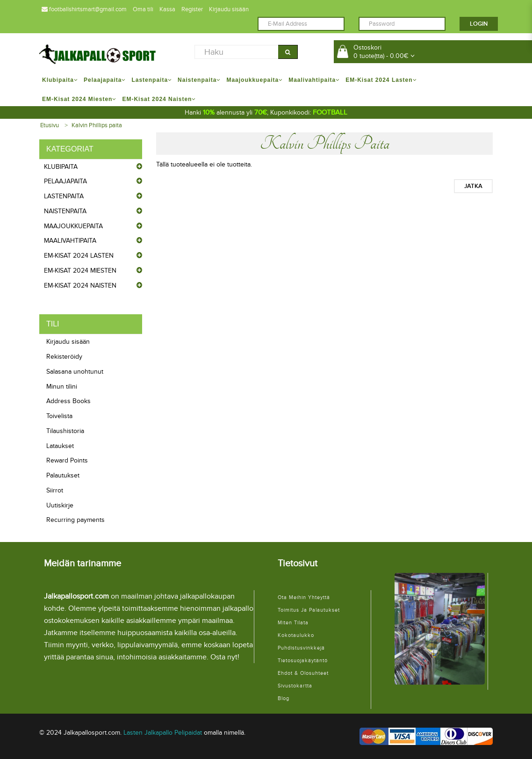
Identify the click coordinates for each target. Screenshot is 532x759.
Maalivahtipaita (70, 241)
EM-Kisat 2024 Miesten (80, 271)
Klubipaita (61, 167)
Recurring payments (75, 520)
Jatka (473, 186)
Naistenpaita (65, 211)
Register (192, 9)
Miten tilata (293, 623)
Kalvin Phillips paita (97, 125)
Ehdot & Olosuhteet (303, 673)
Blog (284, 698)
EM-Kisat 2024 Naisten (80, 286)
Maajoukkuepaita (73, 226)
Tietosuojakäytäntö (303, 661)
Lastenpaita (64, 196)
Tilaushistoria (65, 431)
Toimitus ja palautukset (309, 610)
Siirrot (55, 490)
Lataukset (60, 446)
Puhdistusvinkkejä (301, 648)
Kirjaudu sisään (229, 9)
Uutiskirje (60, 505)
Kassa (167, 9)
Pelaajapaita (65, 181)
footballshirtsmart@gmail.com (84, 9)
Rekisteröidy (64, 357)
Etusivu (50, 125)
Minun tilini (62, 387)
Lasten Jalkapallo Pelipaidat (163, 733)
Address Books (68, 401)
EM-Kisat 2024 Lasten (79, 256)
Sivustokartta (295, 686)
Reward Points (67, 460)
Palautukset (63, 475)
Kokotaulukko (296, 635)
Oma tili (143, 9)
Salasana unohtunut (75, 372)
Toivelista (59, 416)
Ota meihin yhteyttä (304, 597)
